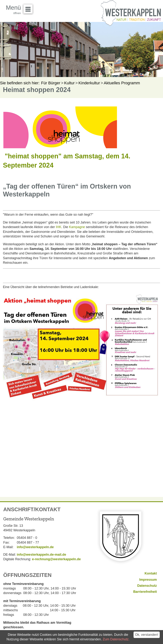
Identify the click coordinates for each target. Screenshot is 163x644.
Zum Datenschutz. (116, 639)
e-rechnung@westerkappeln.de (56, 559)
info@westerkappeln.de (35, 547)
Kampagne (77, 227)
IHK (59, 227)
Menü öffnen (29, 8)
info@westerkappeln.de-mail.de (42, 555)
